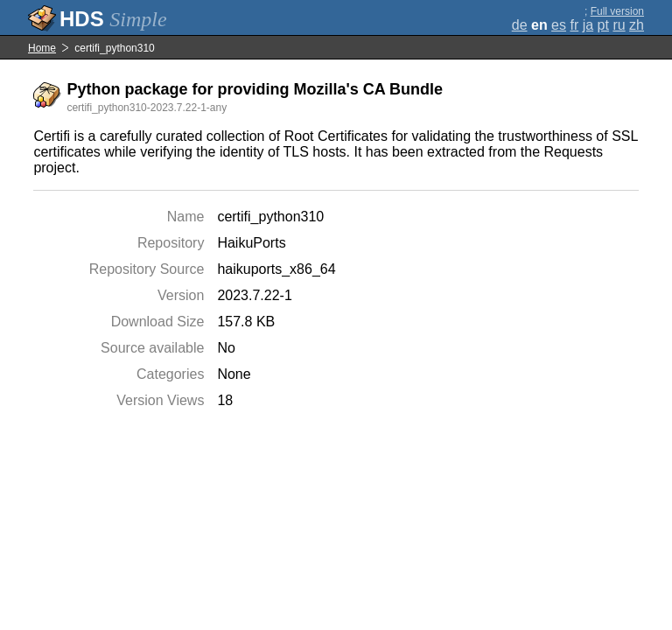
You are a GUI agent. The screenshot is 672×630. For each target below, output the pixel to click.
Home (42, 48)
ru (619, 25)
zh (637, 25)
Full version (617, 11)
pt (603, 25)
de (520, 25)
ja (588, 25)
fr (574, 25)
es (559, 25)
